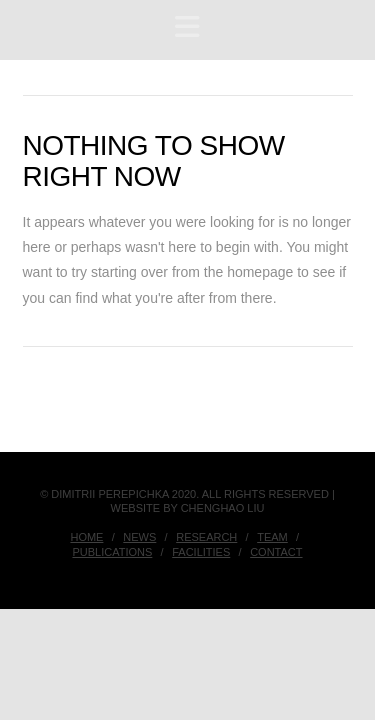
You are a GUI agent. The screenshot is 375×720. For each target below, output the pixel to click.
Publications (112, 552)
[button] (187, 27)
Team (272, 537)
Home (86, 537)
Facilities (201, 552)
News (139, 537)
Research (206, 537)
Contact (276, 552)
